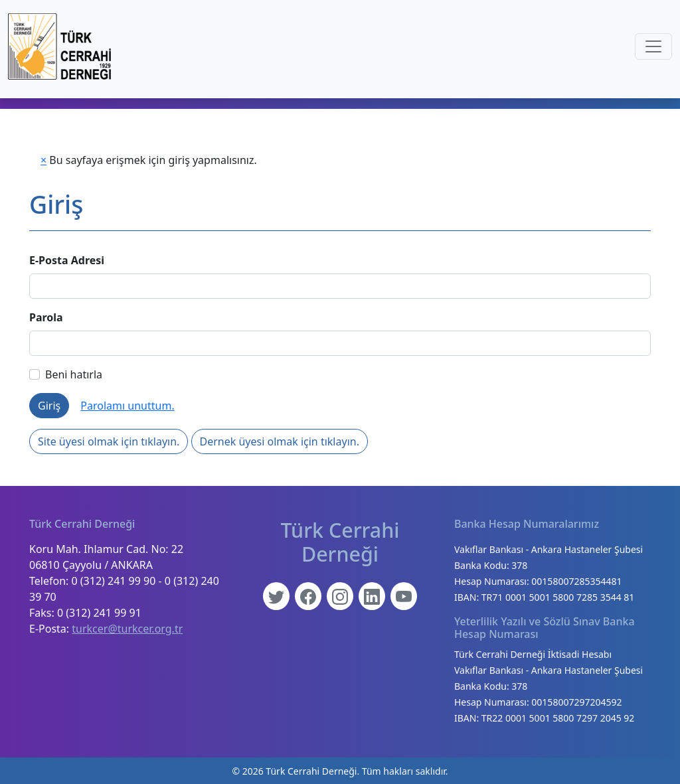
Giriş (49, 406)
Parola (46, 317)
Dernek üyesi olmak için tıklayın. (280, 441)
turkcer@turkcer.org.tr (127, 629)
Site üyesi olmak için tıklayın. (109, 441)
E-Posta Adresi (67, 260)
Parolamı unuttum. (127, 406)
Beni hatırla (66, 374)
